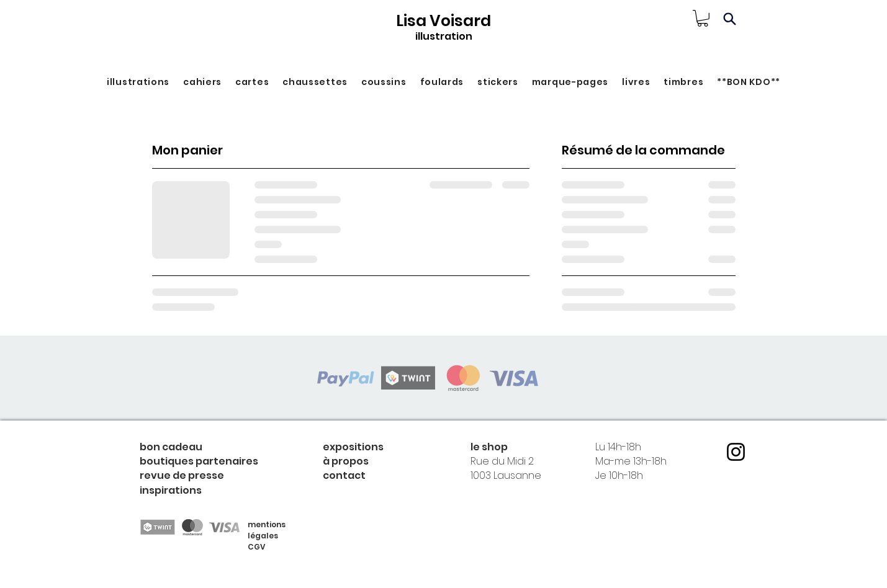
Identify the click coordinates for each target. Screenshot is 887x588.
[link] (703, 18)
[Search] (730, 19)
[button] (138, 82)
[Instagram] (736, 452)
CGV (256, 547)
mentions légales (267, 530)
